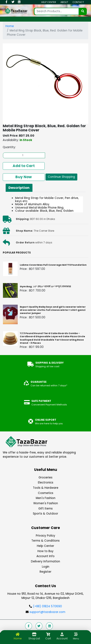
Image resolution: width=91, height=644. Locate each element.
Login (46, 567)
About (64, 2)
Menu (76, 639)
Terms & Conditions (45, 541)
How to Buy (45, 551)
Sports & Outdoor (45, 514)
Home (10, 26)
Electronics (46, 483)
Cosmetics (46, 493)
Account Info (45, 556)
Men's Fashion (46, 498)
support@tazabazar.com (47, 612)
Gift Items (45, 509)
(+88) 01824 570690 (47, 606)
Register (45, 572)
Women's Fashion (46, 503)
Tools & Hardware (46, 488)
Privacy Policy (45, 536)
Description (19, 188)
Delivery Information (45, 561)
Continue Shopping (61, 177)
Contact (78, 2)
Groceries (45, 477)
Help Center (49, 2)
